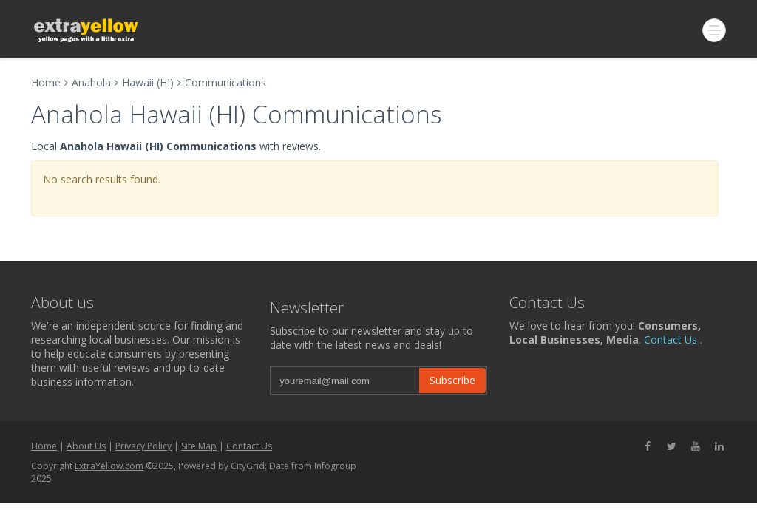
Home (46, 82)
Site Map (199, 446)
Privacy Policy (143, 446)
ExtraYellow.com (109, 466)
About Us (86, 446)
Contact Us (671, 340)
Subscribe (452, 380)
